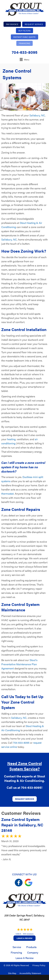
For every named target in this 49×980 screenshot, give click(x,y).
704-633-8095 (25, 52)
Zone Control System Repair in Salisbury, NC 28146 (22, 825)
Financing (16, 952)
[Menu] (24, 59)
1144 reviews (28, 934)
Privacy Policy (39, 965)
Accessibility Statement (30, 973)
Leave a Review (24, 938)
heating (11, 439)
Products (31, 947)
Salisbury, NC (37, 115)
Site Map (12, 973)
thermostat (7, 494)
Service (17, 947)
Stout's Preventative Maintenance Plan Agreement (19, 664)
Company (33, 952)
